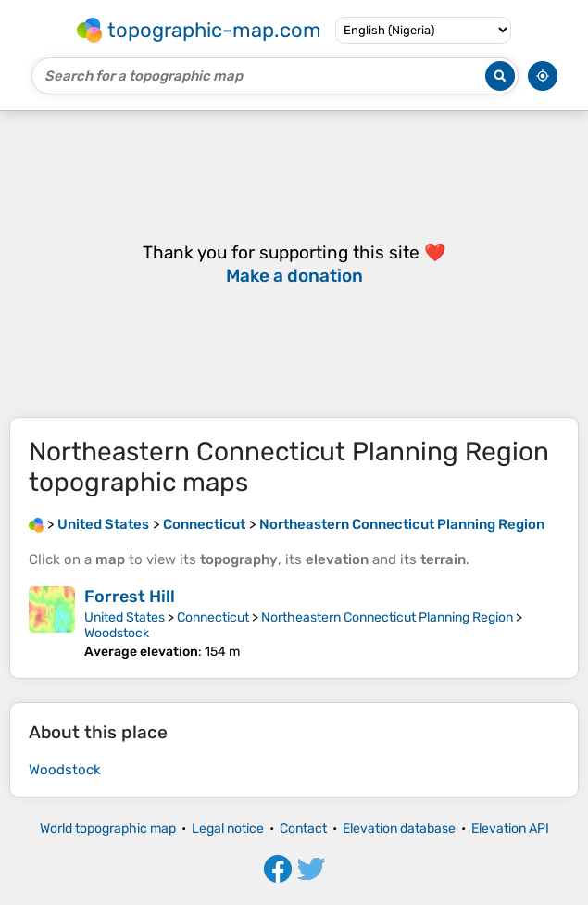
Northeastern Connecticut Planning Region (387, 617)
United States (125, 617)
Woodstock (117, 633)
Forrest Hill (130, 597)
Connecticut (213, 617)
